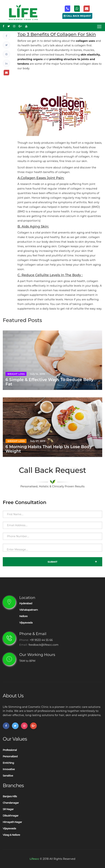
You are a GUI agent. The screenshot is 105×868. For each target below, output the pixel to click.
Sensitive (8, 776)
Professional (10, 750)
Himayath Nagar (12, 822)
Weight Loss (16, 374)
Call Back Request (77, 16)
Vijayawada (26, 623)
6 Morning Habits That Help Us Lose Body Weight (49, 449)
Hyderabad (26, 603)
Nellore (23, 616)
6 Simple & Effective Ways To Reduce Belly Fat (50, 382)
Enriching (8, 763)
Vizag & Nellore (11, 835)
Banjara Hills (10, 796)
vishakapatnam (29, 610)
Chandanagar (11, 803)
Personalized (10, 756)
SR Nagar (8, 809)
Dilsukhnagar (11, 816)
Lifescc (34, 859)
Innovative (9, 769)
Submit (72, 562)
